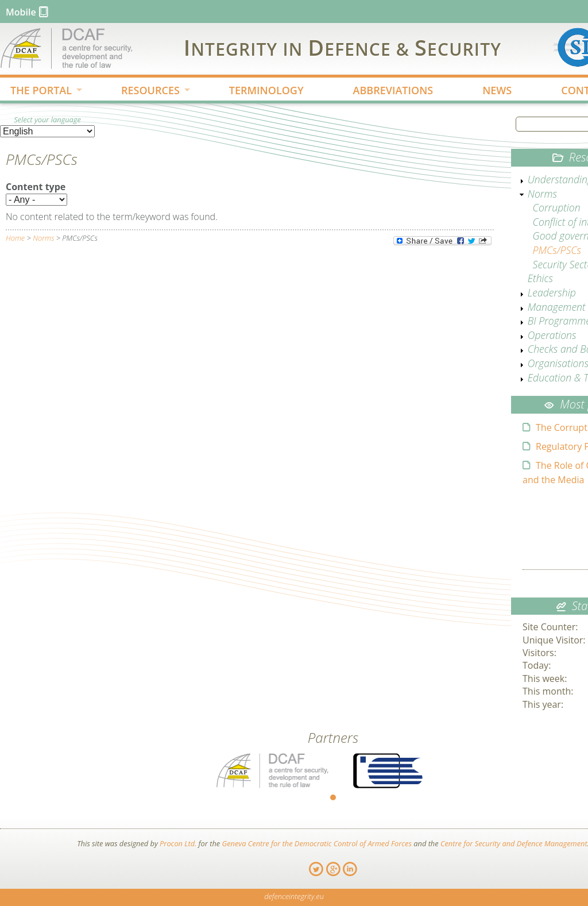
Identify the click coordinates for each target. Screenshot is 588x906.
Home (15, 238)
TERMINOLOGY (266, 90)
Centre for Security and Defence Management (514, 843)
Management (557, 307)
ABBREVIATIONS (393, 90)
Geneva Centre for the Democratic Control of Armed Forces (317, 843)
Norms (43, 238)
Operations (552, 335)
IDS (343, 47)
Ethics (540, 278)
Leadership (552, 292)
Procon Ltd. (178, 843)
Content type (36, 187)
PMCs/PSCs (557, 250)
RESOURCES (146, 91)
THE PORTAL (37, 91)
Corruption (557, 207)
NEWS (497, 90)
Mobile (21, 12)
